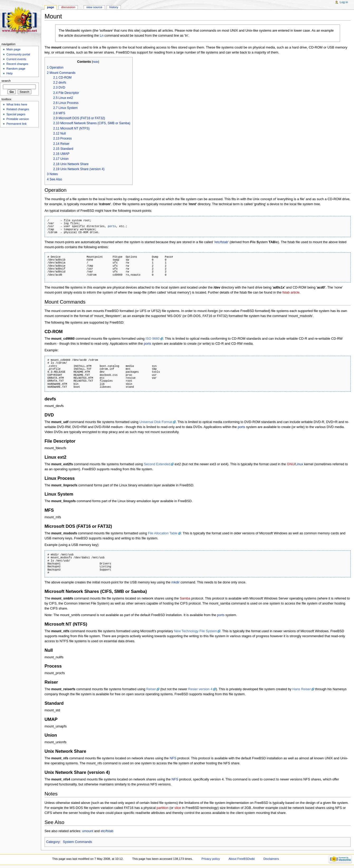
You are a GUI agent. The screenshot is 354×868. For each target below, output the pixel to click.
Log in (344, 2)
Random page (16, 69)
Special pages (16, 114)
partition (163, 808)
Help (9, 73)
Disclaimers (271, 859)
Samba (185, 598)
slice (178, 808)
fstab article (291, 292)
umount (88, 831)
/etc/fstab (221, 242)
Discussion (68, 7)
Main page (13, 49)
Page (51, 7)
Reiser (151, 689)
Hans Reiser (302, 689)
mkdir (176, 582)
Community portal (18, 54)
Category (53, 842)
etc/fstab (107, 831)
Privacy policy (211, 859)
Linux (299, 464)
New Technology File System (196, 631)
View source (94, 7)
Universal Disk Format (156, 422)
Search (6, 81)
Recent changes (17, 64)
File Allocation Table (163, 533)
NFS (173, 758)
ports (112, 226)
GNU (291, 464)
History (114, 7)
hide (95, 62)
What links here (17, 104)
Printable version (18, 119)
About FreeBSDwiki (242, 859)
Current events (16, 59)
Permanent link (16, 124)
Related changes (18, 109)
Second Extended (157, 464)
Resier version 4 (200, 689)
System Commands (77, 842)
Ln (102, 36)
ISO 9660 (153, 339)
